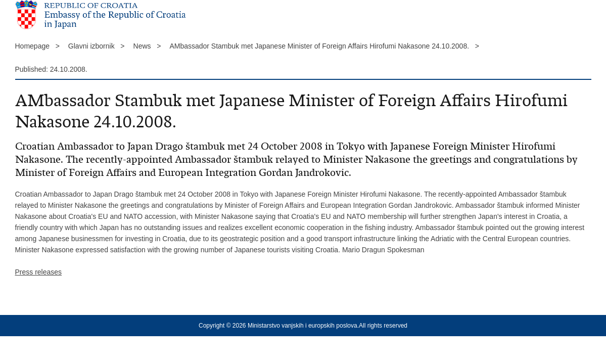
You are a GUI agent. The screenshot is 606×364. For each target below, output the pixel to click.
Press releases (39, 272)
